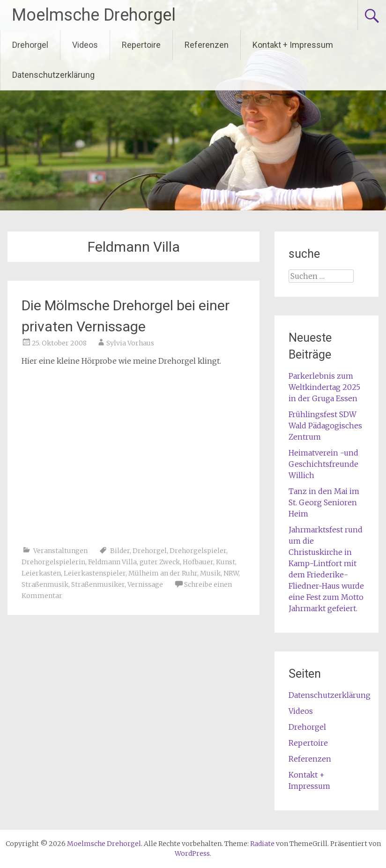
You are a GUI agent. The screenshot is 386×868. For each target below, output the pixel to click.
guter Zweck (160, 562)
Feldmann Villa (112, 562)
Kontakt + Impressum (293, 45)
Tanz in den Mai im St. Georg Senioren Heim (324, 502)
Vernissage (145, 584)
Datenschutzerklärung (53, 75)
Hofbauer (198, 562)
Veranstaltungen (60, 551)
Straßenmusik (45, 584)
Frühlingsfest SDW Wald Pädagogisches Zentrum (325, 426)
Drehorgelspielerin (53, 562)
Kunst (226, 562)
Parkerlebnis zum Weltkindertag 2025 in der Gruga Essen (324, 387)
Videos (85, 45)
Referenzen (207, 45)
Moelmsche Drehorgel (94, 15)
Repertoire (141, 45)
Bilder (120, 551)
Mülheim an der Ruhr (163, 573)
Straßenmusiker (98, 584)
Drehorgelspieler (198, 551)
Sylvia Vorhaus (130, 343)
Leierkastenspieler (95, 573)
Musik (210, 573)
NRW (231, 573)
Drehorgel (30, 45)
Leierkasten (41, 573)
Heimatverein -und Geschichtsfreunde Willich (323, 464)
